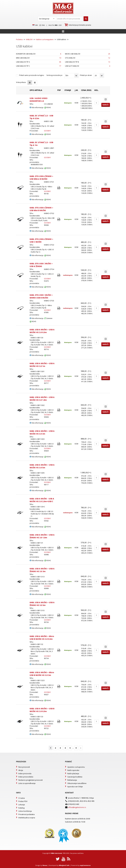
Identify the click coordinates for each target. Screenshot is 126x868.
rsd (56, 25)
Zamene (48, 318)
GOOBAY (47, 131)
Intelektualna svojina (27, 818)
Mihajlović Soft (64, 865)
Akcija (21, 770)
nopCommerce (85, 865)
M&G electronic (57, 853)
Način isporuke (73, 770)
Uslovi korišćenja (25, 811)
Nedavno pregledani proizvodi (30, 780)
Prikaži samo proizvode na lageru (32, 75)
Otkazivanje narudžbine (77, 783)
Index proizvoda (25, 773)
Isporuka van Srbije (75, 787)
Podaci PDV (23, 801)
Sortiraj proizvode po (54, 75)
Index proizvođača (26, 777)
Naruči (106, 105)
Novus (45, 865)
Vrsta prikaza (21, 82)
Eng (42, 25)
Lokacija (22, 805)
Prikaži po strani (86, 75)
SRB (35, 25)
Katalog (21, 808)
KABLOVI (29, 39)
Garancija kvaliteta (75, 777)
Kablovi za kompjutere (45, 39)
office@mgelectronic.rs (77, 807)
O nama (22, 798)
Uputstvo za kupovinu (76, 767)
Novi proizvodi (24, 767)
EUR (60, 25)
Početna (19, 39)
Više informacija (36, 108)
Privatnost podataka (27, 814)
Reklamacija (72, 780)
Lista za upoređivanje (27, 783)
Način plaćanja (73, 773)
